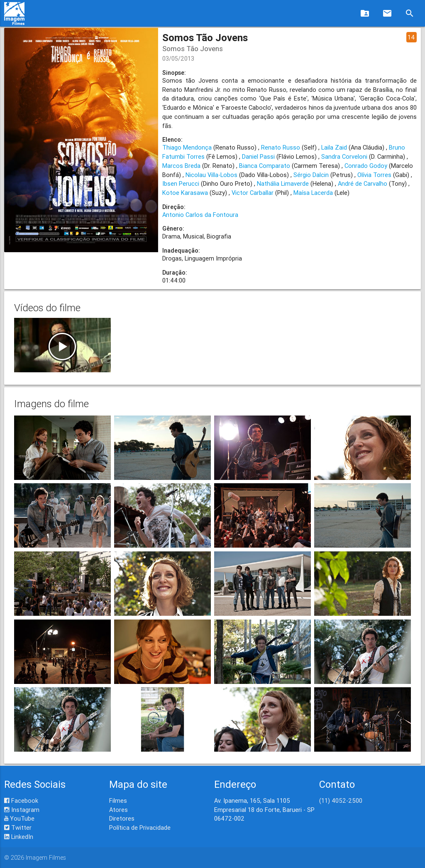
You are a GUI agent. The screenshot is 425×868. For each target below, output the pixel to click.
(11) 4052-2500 (341, 800)
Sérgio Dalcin (311, 175)
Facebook (21, 800)
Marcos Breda (181, 166)
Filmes (118, 800)
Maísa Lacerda (313, 193)
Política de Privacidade (140, 827)
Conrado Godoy (366, 166)
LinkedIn (19, 837)
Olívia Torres (374, 175)
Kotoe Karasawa (185, 193)
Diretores (122, 818)
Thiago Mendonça (187, 147)
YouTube (19, 818)
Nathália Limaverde (283, 183)
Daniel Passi (258, 156)
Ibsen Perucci (181, 183)
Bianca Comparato (265, 166)
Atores (118, 810)
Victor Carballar (253, 193)
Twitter (18, 827)
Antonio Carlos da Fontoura (200, 215)
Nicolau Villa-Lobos (211, 175)
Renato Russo (281, 147)
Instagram (22, 810)
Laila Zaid (334, 147)
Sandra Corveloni (344, 156)
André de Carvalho (363, 183)
